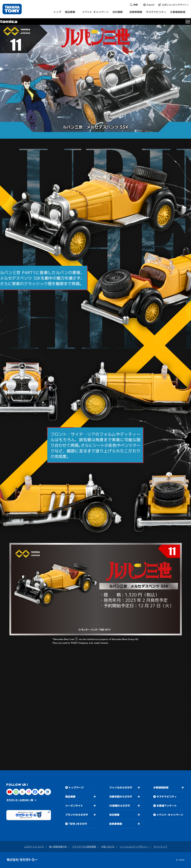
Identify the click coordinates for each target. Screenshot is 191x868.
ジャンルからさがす (121, 787)
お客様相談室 (161, 787)
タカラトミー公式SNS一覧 (20, 800)
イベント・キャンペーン (170, 815)
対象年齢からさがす (121, 797)
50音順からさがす (120, 806)
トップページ (76, 787)
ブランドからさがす (77, 815)
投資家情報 (116, 824)
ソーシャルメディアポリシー (134, 847)
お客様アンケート (167, 806)
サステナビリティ (167, 797)
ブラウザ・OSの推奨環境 (84, 847)
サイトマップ (160, 847)
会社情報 (114, 815)
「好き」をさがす (78, 824)
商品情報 (70, 797)
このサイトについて (34, 847)
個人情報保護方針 (58, 847)
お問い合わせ (108, 847)
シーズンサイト (74, 806)
